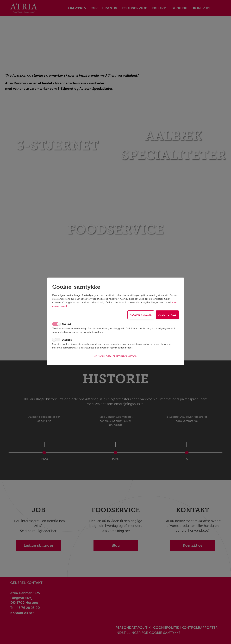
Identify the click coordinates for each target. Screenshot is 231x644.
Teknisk (67, 325)
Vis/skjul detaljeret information (115, 355)
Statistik (67, 341)
